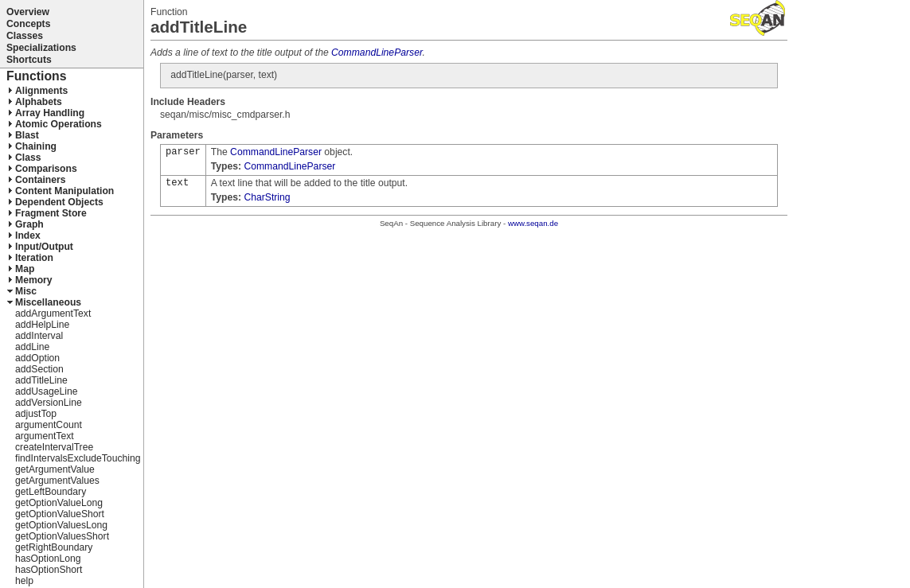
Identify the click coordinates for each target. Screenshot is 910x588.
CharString (267, 197)
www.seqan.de (533, 223)
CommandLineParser (377, 53)
